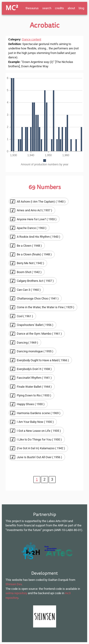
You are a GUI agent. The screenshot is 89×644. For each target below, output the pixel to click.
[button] (39, 201)
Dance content (32, 39)
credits (59, 8)
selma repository (16, 593)
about (71, 8)
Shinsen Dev (14, 584)
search (47, 8)
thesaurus (32, 8)
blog (81, 8)
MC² (12, 8)
